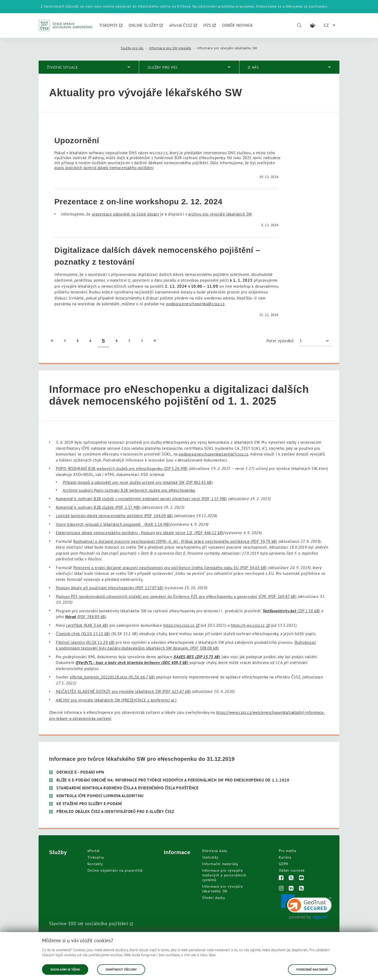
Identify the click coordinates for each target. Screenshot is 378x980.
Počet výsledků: (280, 341)
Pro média (288, 851)
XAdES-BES (197, 657)
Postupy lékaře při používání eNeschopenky (110, 588)
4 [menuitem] (90, 341)
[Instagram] (281, 889)
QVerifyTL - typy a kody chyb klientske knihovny (132, 663)
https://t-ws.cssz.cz (248, 625)
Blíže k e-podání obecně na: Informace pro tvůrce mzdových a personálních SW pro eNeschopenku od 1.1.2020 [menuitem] (173, 780)
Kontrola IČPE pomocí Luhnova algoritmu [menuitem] (100, 796)
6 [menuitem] (117, 341)
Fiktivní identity (85, 642)
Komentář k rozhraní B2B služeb (98, 507)
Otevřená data (215, 851)
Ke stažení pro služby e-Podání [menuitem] (89, 804)
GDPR (283, 864)
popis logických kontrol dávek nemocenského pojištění (104, 168)
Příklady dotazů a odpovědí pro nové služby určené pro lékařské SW (138, 482)
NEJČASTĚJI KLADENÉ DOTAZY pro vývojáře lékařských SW (123, 691)
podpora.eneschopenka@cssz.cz (195, 304)
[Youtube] (301, 878)
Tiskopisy (96, 857)
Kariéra (285, 857)
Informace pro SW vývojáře (170, 48)
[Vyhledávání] (299, 25)
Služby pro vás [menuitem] (162, 67)
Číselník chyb (83, 634)
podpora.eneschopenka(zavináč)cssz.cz (214, 454)
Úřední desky (214, 898)
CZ (326, 25)
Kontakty (95, 864)
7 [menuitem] (129, 341)
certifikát (87, 625)
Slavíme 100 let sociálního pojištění (89, 923)
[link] (306, 907)
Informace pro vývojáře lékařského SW (222, 889)
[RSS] (301, 889)
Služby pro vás (132, 48)
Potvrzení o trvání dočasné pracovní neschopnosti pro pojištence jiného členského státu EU (170, 568)
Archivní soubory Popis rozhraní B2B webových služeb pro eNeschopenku (129, 490)
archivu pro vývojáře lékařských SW (220, 214)
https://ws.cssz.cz (179, 625)
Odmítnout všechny (121, 969)
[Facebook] (281, 878)
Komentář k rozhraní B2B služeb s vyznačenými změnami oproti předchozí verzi (141, 499)
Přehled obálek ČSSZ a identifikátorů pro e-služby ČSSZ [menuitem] (115, 812)
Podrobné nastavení (312, 969)
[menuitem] (111, 25)
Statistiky (210, 857)
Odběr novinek (292, 870)
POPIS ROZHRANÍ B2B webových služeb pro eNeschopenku (122, 468)
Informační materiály (220, 864)
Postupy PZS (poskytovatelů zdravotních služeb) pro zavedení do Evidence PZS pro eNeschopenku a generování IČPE (176, 596)
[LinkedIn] (291, 889)
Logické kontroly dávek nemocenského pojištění (114, 516)
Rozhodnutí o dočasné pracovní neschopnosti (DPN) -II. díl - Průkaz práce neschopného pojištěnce (175, 541)
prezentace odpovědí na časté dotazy (125, 214)
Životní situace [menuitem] (63, 67)
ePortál (94, 851)
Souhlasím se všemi (65, 969)
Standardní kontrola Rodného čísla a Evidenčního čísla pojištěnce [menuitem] (127, 788)
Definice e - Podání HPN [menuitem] (80, 772)
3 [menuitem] (77, 341)
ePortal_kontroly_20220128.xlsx (112, 677)
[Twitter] (291, 878)
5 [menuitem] (103, 341)
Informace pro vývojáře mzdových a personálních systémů (224, 875)
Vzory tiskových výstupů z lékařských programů (113, 524)
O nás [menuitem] (253, 67)
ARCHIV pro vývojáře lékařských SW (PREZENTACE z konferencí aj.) (116, 700)
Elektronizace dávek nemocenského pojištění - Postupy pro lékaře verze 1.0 (140, 533)
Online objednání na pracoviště (115, 870)
